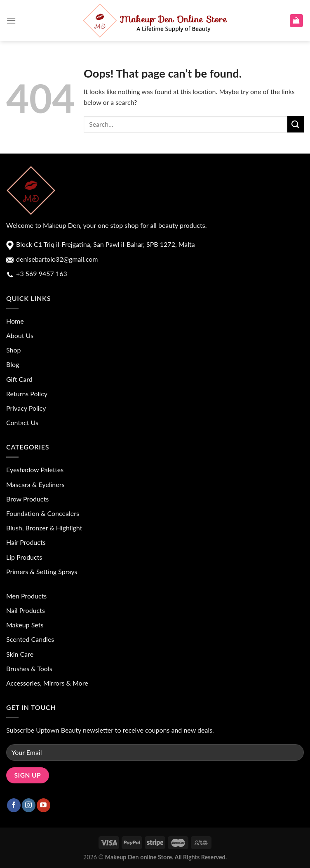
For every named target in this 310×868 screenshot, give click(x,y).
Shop (14, 350)
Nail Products (26, 610)
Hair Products (26, 542)
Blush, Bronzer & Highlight (44, 528)
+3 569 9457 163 (41, 273)
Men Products (26, 596)
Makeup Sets (25, 625)
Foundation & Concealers (43, 513)
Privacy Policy (26, 408)
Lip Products (24, 557)
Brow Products (27, 499)
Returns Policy (27, 394)
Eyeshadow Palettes (35, 469)
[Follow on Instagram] (29, 805)
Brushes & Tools (29, 668)
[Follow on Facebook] (14, 805)
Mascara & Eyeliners (35, 484)
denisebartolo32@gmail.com (56, 259)
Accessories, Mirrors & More (47, 683)
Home (15, 321)
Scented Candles (30, 639)
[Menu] (11, 20)
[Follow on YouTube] (43, 805)
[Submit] (296, 124)
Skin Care (20, 654)
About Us (20, 335)
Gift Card (19, 379)
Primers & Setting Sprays (42, 571)
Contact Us (22, 422)
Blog (13, 364)
